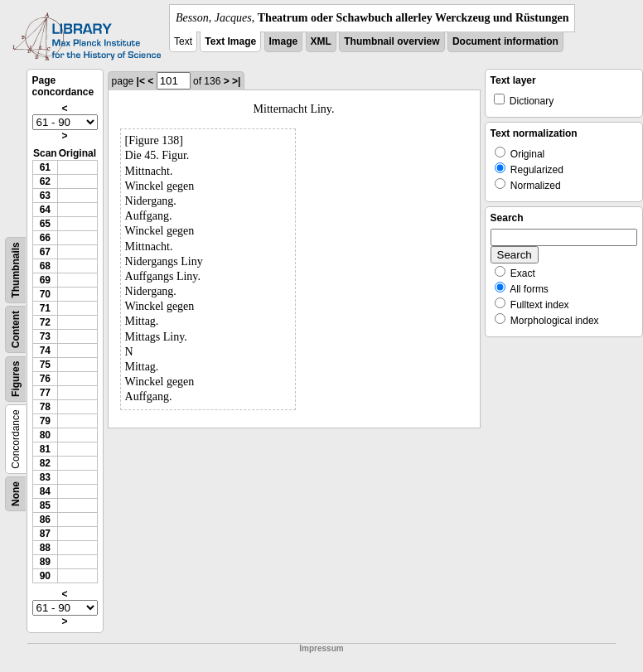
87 (45, 534)
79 (45, 421)
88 (45, 548)
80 (45, 435)
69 (45, 280)
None (16, 494)
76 (45, 379)
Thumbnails (16, 270)
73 (45, 336)
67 (45, 252)
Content (16, 329)
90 (45, 576)
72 (45, 322)
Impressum (321, 648)
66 (45, 238)
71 (45, 308)
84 (45, 491)
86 (45, 520)
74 (45, 351)
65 (45, 224)
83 (45, 477)
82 (45, 463)
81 (45, 449)
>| (236, 81)
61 (45, 167)
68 (45, 266)
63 (45, 196)
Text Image (230, 41)
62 (45, 181)
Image (284, 41)
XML (321, 41)
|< (141, 81)
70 (45, 294)
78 (45, 407)
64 (45, 210)
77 (45, 393)
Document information (505, 41)
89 (45, 562)
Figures (16, 379)
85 (45, 505)
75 (45, 365)
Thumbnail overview (392, 41)
